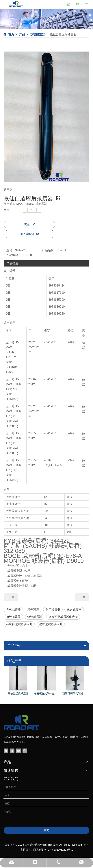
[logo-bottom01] (22, 722)
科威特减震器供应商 (19, 624)
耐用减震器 (53, 610)
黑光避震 (33, 610)
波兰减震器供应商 (51, 624)
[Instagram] (25, 751)
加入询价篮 (29, 234)
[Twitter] (12, 751)
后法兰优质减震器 (18, 693)
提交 (46, 830)
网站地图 (38, 850)
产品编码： (14, 255)
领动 (29, 850)
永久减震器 (74, 610)
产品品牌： (49, 250)
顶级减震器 (13, 617)
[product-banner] (46, 19)
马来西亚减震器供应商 (63, 617)
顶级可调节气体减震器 (75, 693)
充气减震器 (13, 610)
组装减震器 (35, 617)
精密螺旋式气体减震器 (46, 693)
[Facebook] (6, 751)
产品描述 (12, 263)
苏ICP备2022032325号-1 (59, 850)
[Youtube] (19, 751)
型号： (11, 250)
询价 (29, 224)
